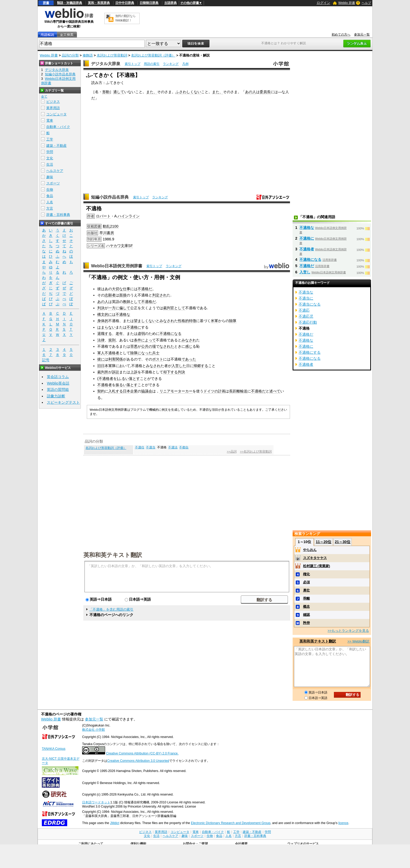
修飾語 (88, 55)
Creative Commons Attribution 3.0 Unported (138, 761)
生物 (50, 190)
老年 (119, 334)
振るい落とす (127, 385)
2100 (114, 226)
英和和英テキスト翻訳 (113, 555)
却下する (170, 372)
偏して (125, 308)
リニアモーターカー (176, 391)
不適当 (151, 447)
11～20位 (324, 542)
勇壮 (306, 590)
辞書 (46, 3)
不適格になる (170, 334)
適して (119, 92)
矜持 (306, 623)
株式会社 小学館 (93, 730)
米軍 (214, 321)
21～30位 (342, 542)
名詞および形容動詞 (112, 55)
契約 (101, 391)
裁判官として (174, 308)
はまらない (106, 327)
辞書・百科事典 (58, 215)
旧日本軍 (105, 366)
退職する (105, 334)
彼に (101, 359)
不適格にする (310, 352)
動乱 (106, 226)
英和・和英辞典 (99, 3)
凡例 (185, 64)
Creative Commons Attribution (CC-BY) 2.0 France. (142, 753)
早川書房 (107, 233)
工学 (50, 139)
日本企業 (130, 391)
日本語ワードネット (96, 802)
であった (189, 359)
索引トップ (133, 64)
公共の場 (149, 346)
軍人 (101, 353)
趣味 (50, 177)
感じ (189, 346)
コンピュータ (56, 114)
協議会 (147, 391)
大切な (117, 289)
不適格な (123, 314)
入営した (179, 366)
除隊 (233, 321)
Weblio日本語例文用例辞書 (117, 266)
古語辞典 (170, 3)
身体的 (103, 321)
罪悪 (134, 346)
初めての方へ (341, 35)
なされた (167, 346)
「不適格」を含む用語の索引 (111, 609)
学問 (50, 152)
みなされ (167, 321)
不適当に (306, 298)
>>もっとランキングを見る (348, 631)
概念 (306, 607)
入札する (116, 391)
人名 (50, 202)
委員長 (265, 92)
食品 (50, 196)
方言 (50, 208)
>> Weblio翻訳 (358, 641)
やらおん (310, 550)
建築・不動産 (56, 146)
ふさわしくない (188, 92)
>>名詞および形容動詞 (256, 452)
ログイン (323, 3)
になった (145, 353)
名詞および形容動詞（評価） (153, 55)
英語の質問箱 (58, 390)
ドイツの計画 (214, 391)
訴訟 (116, 372)
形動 (106, 92)
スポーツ (53, 183)
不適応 (304, 310)
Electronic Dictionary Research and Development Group (231, 823)
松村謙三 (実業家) (317, 566)
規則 (112, 340)
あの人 (250, 92)
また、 (152, 92)
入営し (305, 272)
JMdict (115, 823)
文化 (50, 158)
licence (343, 823)
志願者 (110, 295)
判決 (101, 308)
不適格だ (145, 289)
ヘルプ (366, 3)
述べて (275, 391)
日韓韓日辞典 (149, 3)
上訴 (134, 372)
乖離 (306, 598)
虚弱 (141, 334)
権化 (306, 574)
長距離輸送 (238, 391)
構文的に (105, 314)
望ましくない (145, 321)
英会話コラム (58, 377)
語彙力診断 (56, 396)
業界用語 (53, 108)
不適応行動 (308, 322)
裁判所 (103, 372)
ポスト (158, 359)
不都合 (184, 447)
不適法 (173, 447)
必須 (306, 582)
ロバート (103, 216)
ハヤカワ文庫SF (119, 246)
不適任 (140, 447)
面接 (123, 295)
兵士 (156, 353)
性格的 (183, 321)
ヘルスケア (55, 171)
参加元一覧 (362, 35)
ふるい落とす (129, 379)
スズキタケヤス (315, 558)
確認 (306, 615)
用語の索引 (152, 64)
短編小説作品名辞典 (110, 197)
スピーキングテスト (63, 402)
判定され (160, 295)
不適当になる (310, 304)
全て (44, 97)
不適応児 (306, 316)
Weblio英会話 (58, 383)
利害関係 (116, 359)
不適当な (306, 292)
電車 (50, 120)
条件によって (145, 340)
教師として (132, 302)
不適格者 (112, 353)
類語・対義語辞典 (70, 3)
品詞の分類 (70, 55)
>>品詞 (232, 452)
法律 (101, 340)
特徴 (192, 321)
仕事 (127, 289)
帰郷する (201, 366)
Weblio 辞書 (347, 3)
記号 (46, 360)
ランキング (171, 64)
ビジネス (53, 102)
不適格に (134, 327)
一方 (112, 308)
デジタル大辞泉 (106, 64)
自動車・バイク (58, 127)
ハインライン (129, 216)
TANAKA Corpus (54, 749)
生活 (50, 164)
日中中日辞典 (125, 3)
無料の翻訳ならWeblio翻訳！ (125, 18)
